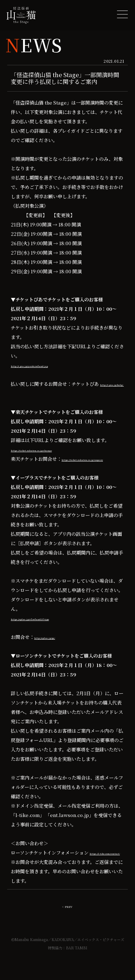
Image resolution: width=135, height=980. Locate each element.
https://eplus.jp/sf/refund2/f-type (51, 628)
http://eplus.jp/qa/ (56, 646)
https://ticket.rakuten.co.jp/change (52, 449)
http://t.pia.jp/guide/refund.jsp (48, 365)
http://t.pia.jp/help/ (34, 393)
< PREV (67, 924)
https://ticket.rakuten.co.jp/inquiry (52, 468)
